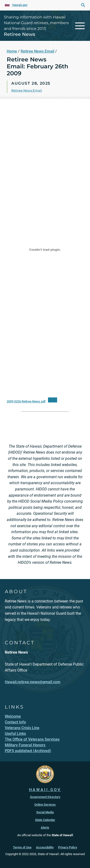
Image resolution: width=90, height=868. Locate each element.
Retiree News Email (37, 51)
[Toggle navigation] (80, 26)
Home (12, 51)
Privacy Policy (68, 847)
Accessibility (45, 847)
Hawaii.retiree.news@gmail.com (33, 682)
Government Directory (45, 797)
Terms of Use (22, 847)
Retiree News (20, 34)
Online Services (45, 805)
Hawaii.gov (20, 5)
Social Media (45, 812)
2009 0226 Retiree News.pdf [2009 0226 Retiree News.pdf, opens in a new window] (26, 401)
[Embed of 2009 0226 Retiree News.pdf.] (45, 250)
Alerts (45, 827)
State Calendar (45, 820)
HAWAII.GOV (45, 790)
